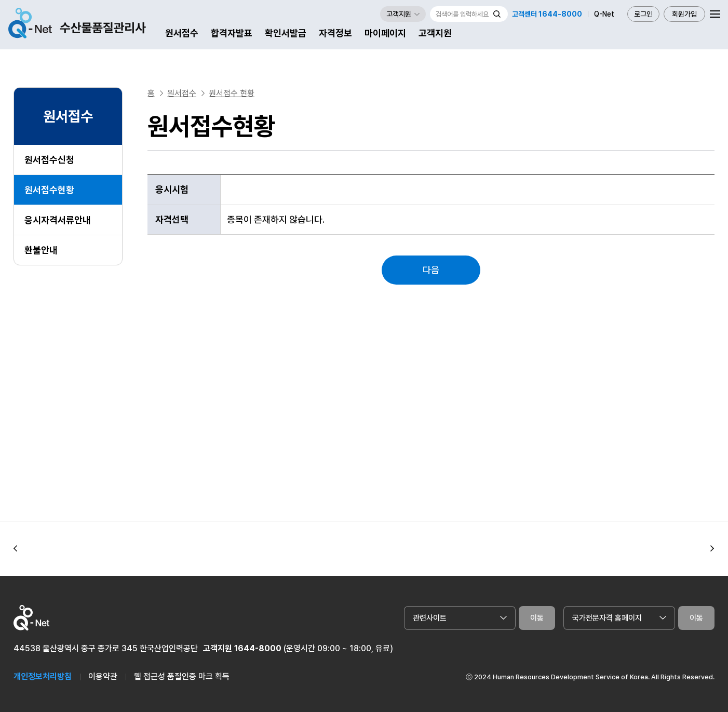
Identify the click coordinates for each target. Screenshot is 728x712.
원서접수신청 (49, 160)
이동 (537, 618)
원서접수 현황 (232, 93)
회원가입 (684, 14)
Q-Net (604, 14)
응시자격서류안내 (58, 220)
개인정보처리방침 (43, 676)
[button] (16, 549)
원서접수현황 (49, 190)
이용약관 (103, 676)
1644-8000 (258, 648)
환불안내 (41, 250)
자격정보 (335, 33)
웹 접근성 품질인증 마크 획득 (182, 676)
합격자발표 (232, 33)
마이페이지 (385, 33)
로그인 (643, 14)
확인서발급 (286, 33)
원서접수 (182, 33)
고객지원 (435, 33)
